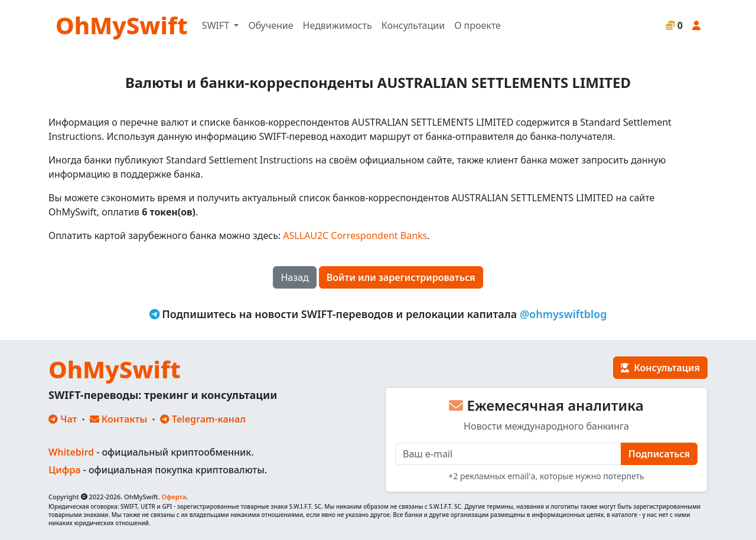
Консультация (660, 368)
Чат (63, 419)
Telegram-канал (203, 419)
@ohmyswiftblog (563, 314)
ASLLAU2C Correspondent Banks (355, 235)
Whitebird (71, 452)
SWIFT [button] (217, 25)
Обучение (271, 25)
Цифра (64, 470)
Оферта (174, 497)
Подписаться (659, 454)
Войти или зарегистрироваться (401, 277)
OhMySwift (122, 25)
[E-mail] (508, 454)
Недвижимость (338, 25)
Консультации (413, 25)
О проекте (478, 25)
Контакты (119, 419)
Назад (294, 277)
